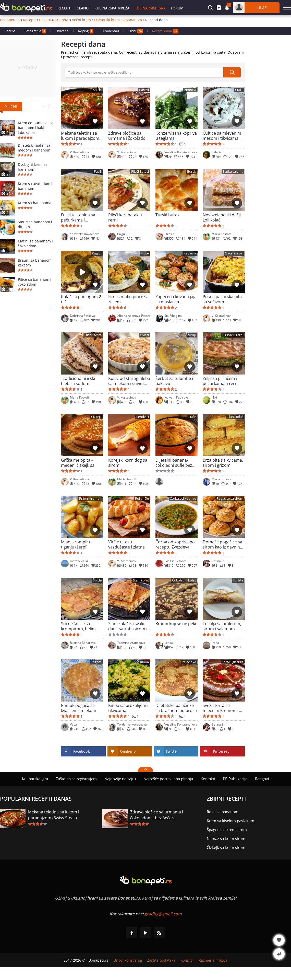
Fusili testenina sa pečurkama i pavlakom (78, 217)
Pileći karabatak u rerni (125, 217)
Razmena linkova (213, 960)
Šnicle (97, 90)
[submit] (232, 72)
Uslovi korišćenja (128, 960)
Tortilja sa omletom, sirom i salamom (222, 626)
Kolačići (187, 960)
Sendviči (143, 417)
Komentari (111, 31)
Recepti (64, 8)
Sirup (192, 335)
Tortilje (238, 580)
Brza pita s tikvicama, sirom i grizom (223, 463)
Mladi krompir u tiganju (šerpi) (76, 544)
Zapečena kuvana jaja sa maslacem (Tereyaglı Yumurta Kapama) (176, 299)
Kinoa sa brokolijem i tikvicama (128, 708)
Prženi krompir (90, 499)
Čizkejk (96, 417)
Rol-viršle (142, 499)
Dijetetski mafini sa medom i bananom (34, 148)
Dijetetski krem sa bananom (118, 20)
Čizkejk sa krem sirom (226, 847)
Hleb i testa (93, 335)
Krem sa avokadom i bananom (35, 186)
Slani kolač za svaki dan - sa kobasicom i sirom (128, 626)
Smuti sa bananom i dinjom (35, 224)
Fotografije (35, 31)
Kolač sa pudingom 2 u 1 (81, 299)
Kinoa (144, 662)
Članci (83, 8)
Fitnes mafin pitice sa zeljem (128, 299)
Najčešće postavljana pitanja (168, 779)
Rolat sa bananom (223, 812)
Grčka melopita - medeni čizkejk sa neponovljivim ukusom (78, 463)
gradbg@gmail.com (163, 914)
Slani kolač (235, 417)
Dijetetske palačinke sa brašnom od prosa (176, 708)
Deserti (45, 20)
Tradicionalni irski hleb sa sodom (78, 381)
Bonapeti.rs (10, 20)
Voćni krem (81, 20)
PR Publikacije (235, 779)
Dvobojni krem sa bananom (33, 167)
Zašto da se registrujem (76, 779)
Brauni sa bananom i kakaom (36, 263)
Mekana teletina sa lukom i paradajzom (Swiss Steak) (80, 136)
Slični (136, 31)
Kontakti (208, 779)
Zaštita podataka (161, 960)
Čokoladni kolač (184, 580)
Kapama (190, 253)
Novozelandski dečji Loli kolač (222, 217)
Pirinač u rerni (233, 335)
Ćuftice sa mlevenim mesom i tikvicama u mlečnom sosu (222, 136)
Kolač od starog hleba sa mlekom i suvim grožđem (129, 381)
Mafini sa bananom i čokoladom (35, 243)
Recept (10, 31)
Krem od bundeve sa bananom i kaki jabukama (36, 128)
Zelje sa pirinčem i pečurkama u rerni (221, 381)
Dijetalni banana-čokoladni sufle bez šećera (174, 463)
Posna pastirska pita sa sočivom (222, 299)
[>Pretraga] (144, 72)
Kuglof (97, 253)
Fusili (98, 172)
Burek (192, 172)
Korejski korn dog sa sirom (128, 463)
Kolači (144, 335)
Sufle (192, 417)
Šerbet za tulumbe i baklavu (174, 381)
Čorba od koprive (183, 499)
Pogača (96, 662)
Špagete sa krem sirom (227, 830)
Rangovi (262, 779)
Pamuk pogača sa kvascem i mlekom (79, 708)
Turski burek (167, 215)
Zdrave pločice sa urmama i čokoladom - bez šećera (129, 136)
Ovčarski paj (234, 253)
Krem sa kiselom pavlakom (231, 821)
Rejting (86, 31)
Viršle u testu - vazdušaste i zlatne (126, 544)
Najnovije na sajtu (120, 779)
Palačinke (189, 662)
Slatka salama (233, 172)
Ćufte (239, 90)
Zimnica (190, 90)
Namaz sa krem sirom (226, 838)
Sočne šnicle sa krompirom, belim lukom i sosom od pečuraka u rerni (78, 626)
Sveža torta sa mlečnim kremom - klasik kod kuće (221, 708)
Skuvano (62, 31)
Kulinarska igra (150, 8)
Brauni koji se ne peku (177, 624)
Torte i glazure (233, 662)
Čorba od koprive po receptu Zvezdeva (175, 544)
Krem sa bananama (35, 203)
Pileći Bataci (140, 172)
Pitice (145, 253)
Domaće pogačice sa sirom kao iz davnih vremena (222, 544)
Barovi (144, 90)
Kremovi (62, 20)
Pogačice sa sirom (230, 499)
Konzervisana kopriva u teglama (176, 136)
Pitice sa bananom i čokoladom (35, 282)
